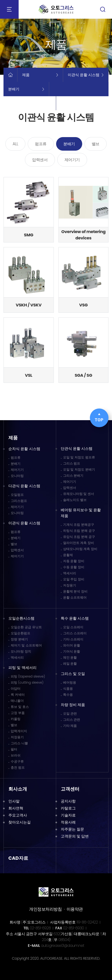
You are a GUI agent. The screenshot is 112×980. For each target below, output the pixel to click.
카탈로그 (68, 808)
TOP (99, 418)
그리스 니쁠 (19, 743)
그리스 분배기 (73, 476)
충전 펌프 (18, 767)
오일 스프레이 (73, 627)
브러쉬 (16, 755)
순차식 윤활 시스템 (24, 449)
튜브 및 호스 (20, 707)
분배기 (69, 144)
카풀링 (16, 719)
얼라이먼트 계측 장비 (79, 543)
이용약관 (75, 909)
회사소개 (18, 789)
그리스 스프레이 (75, 633)
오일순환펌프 (20, 633)
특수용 (68, 695)
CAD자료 (18, 858)
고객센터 (70, 789)
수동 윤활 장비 (74, 567)
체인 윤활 (70, 657)
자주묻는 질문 (72, 829)
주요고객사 (18, 815)
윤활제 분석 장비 (75, 591)
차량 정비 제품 (73, 705)
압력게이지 (19, 731)
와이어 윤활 (72, 645)
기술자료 (68, 815)
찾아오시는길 (20, 822)
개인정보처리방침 (45, 909)
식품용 (68, 689)
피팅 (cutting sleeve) (27, 682)
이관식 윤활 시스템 (24, 523)
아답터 (16, 689)
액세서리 (70, 573)
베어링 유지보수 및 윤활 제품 (81, 513)
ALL (15, 144)
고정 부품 (18, 713)
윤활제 (68, 555)
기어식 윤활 (72, 651)
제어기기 (72, 160)
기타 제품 (70, 726)
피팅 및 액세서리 (22, 668)
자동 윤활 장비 (74, 561)
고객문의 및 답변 (75, 836)
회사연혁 (16, 808)
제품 (13, 438)
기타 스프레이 (73, 639)
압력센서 (40, 160)
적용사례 (68, 822)
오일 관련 (70, 714)
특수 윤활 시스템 (75, 618)
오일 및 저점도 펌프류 (79, 457)
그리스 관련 (72, 720)
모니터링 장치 (21, 651)
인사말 (14, 801)
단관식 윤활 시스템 (77, 449)
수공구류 (17, 761)
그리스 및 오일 (73, 674)
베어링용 (70, 682)
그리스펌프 (19, 501)
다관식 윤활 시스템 (24, 486)
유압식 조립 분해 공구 (79, 537)
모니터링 (17, 476)
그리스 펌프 (72, 463)
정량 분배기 (19, 639)
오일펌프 (17, 495)
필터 (14, 749)
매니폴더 (17, 701)
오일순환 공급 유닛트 (26, 627)
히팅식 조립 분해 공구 (79, 531)
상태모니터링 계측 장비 (80, 549)
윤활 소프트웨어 (75, 597)
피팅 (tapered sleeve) (28, 676)
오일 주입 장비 (74, 579)
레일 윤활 (70, 664)
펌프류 (41, 144)
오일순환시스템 (21, 618)
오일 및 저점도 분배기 (79, 469)
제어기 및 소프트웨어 (26, 645)
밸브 (96, 144)
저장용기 (70, 585)
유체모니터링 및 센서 (79, 494)
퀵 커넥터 (18, 695)
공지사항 (68, 801)
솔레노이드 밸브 (75, 500)
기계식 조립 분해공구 (79, 525)
